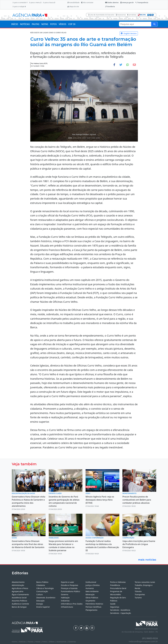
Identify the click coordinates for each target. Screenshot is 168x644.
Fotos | (46, 642)
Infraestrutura (67, 607)
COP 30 (72, 24)
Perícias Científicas (93, 607)
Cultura (39, 594)
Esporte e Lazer (67, 582)
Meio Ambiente (92, 591)
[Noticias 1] (70, 138)
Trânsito (138, 591)
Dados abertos (112, 3)
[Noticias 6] (93, 138)
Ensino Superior (43, 607)
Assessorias (121, 15)
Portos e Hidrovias (118, 582)
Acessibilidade (73, 3)
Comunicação (42, 591)
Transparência (142, 3)
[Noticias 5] (89, 138)
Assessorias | (62, 642)
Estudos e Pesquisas (70, 585)
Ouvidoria (110, 7)
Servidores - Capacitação (121, 613)
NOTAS (45, 24)
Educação (40, 601)
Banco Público (42, 582)
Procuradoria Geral (118, 588)
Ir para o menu (35, 3)
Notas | (39, 642)
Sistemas (72, 642)
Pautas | (32, 642)
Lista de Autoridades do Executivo (101, 15)
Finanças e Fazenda (69, 588)
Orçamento (90, 601)
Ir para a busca (49, 3)
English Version (129, 33)
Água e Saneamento (20, 594)
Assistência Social (19, 598)
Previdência (115, 585)
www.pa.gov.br (127, 3)
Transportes (140, 594)
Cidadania (41, 585)
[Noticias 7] (98, 138)
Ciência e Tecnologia (45, 588)
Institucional (91, 582)
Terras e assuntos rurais (145, 582)
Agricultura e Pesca (20, 588)
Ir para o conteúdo (20, 3)
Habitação (65, 598)
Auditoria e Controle (20, 604)
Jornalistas (132, 15)
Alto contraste (87, 3)
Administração (18, 585)
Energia (40, 604)
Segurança (115, 607)
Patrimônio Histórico (94, 604)
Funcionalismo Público (70, 591)
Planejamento (91, 610)
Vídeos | (53, 642)
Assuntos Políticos (19, 601)
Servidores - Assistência (120, 610)
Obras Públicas (92, 598)
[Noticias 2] (75, 138)
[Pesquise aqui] (154, 24)
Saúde (113, 604)
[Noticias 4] (84, 138)
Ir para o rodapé (19, 7)
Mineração (90, 594)
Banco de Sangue (19, 607)
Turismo (138, 598)
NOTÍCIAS (25, 24)
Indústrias (65, 601)
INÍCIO (15, 24)
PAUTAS (35, 24)
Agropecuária (18, 591)
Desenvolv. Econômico (46, 598)
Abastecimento (18, 582)
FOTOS (53, 24)
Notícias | (23, 642)
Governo (65, 594)
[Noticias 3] (79, 138)
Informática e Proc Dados (72, 604)
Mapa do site (73, 7)
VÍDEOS (62, 24)
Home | (15, 642)
